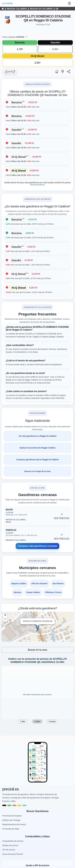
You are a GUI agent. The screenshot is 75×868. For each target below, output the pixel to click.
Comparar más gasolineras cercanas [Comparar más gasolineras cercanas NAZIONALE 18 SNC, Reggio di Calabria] (38, 546)
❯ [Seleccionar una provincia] (4, 9)
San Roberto (58, 583)
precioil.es (11, 789)
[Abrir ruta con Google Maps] (63, 72)
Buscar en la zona (37, 650)
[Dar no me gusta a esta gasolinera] (13, 72)
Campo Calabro (33, 592)
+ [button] (5, 615)
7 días (22, 721)
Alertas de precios (10, 845)
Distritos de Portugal (11, 820)
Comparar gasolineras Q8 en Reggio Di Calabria (38, 460)
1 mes (37, 721)
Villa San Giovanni (39, 583)
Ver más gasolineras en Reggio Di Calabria (37, 436)
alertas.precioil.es (38, 185)
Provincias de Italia (11, 829)
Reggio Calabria (17, 9)
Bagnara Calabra (19, 583)
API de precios (9, 850)
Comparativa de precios (13, 841)
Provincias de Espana (12, 816)
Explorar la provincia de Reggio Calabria (37, 448)
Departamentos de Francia (14, 824)
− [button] (5, 619)
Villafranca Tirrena (53, 592)
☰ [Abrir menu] (69, 3)
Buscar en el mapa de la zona (37, 471)
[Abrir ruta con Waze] (57, 72)
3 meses (52, 721)
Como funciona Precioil (12, 854)
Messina (17, 592)
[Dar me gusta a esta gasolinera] (7, 72)
